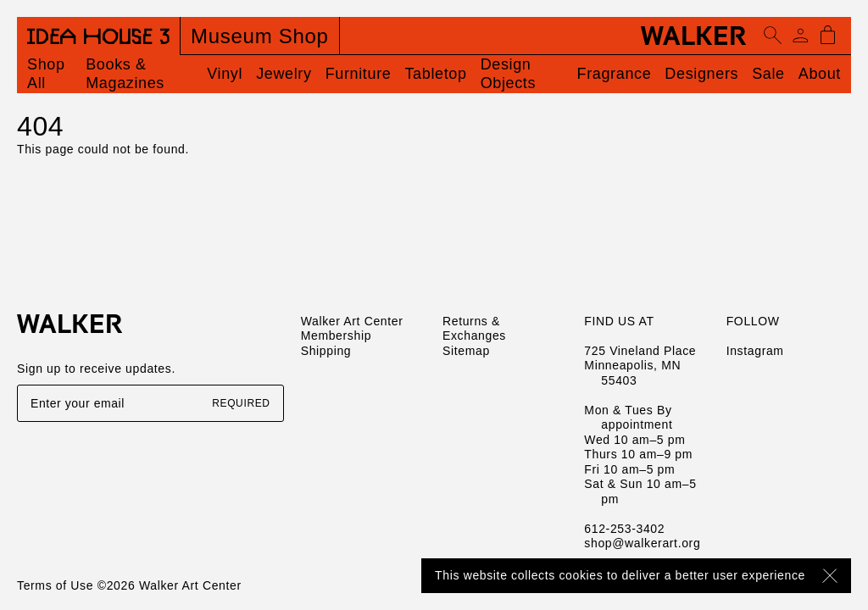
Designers (701, 74)
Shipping (326, 351)
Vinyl (225, 74)
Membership (336, 335)
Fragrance (615, 74)
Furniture (359, 74)
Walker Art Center (352, 321)
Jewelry (284, 74)
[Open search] (773, 36)
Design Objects (509, 74)
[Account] (800, 36)
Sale (768, 74)
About (820, 74)
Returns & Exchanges (474, 329)
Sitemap (466, 351)
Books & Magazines (125, 74)
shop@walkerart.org (642, 543)
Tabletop (435, 74)
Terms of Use (55, 585)
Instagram (755, 351)
